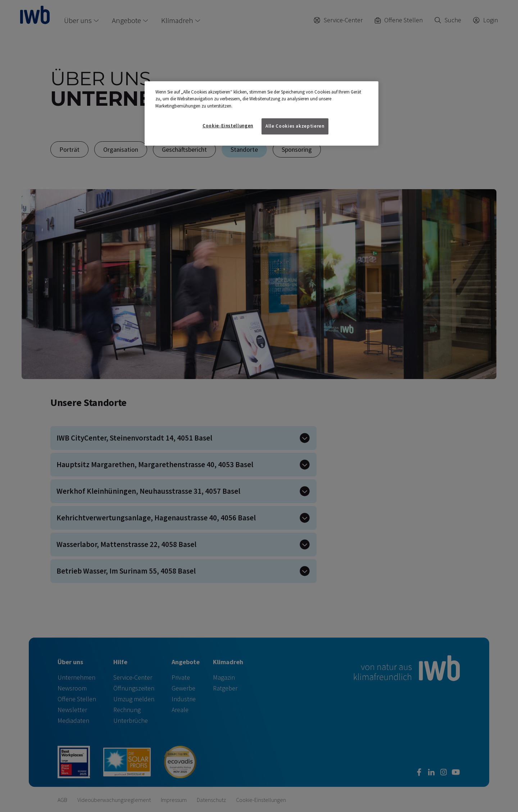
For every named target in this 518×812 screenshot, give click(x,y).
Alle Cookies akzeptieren (295, 126)
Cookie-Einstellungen (228, 126)
